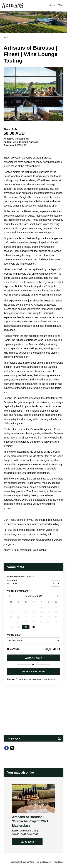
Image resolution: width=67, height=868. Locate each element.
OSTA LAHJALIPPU (33, 672)
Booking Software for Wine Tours (25, 862)
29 (26, 627)
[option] (11, 114)
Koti (6, 37)
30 (34, 627)
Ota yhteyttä (13, 738)
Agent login (59, 862)
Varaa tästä (33, 658)
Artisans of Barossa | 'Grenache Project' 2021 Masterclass (30, 821)
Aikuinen (23, 582)
